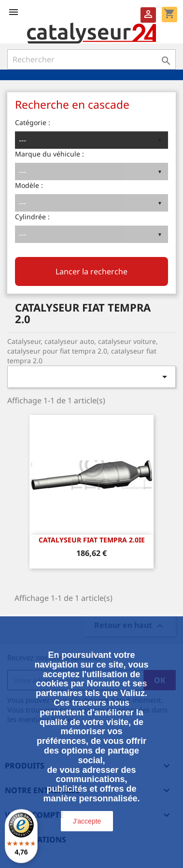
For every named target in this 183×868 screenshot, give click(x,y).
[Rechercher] (91, 59)
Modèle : (29, 185)
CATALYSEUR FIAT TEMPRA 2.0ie (92, 540)
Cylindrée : (32, 217)
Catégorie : (33, 122)
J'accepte (87, 821)
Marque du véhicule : (49, 154)
